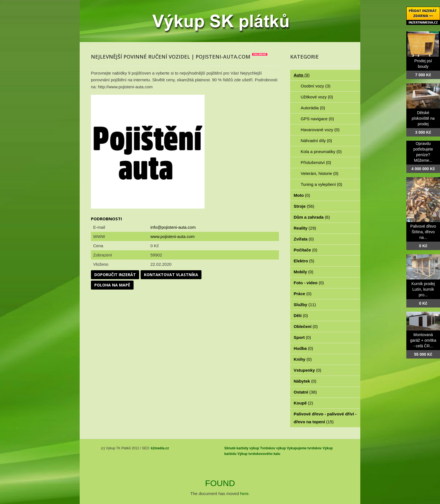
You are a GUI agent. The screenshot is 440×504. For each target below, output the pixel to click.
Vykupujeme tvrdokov (304, 448)
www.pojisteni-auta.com (173, 236)
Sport (302, 337)
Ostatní (305, 392)
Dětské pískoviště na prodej (423, 118)
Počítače (306, 250)
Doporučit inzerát (115, 275)
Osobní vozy (316, 86)
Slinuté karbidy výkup (242, 448)
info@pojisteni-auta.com (173, 227)
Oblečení (306, 326)
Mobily (304, 272)
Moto (302, 195)
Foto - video (309, 283)
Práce (303, 294)
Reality (305, 228)
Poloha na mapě (112, 285)
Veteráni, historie (320, 173)
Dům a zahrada (312, 217)
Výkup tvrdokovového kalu (259, 454)
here (244, 493)
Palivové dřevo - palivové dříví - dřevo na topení (325, 418)
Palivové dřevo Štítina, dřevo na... (423, 232)
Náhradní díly (317, 141)
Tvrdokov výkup (273, 448)
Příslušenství (316, 162)
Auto (302, 75)
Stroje (304, 206)
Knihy (303, 359)
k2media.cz (160, 448)
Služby (305, 305)
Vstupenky (308, 370)
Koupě (303, 403)
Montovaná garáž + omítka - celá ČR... (423, 340)
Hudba (303, 348)
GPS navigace (317, 119)
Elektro (304, 261)
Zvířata (304, 239)
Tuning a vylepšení (322, 184)
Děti (301, 315)
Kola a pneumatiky (321, 152)
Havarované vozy (320, 130)
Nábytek (305, 381)
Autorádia (313, 108)
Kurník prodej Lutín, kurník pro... (423, 289)
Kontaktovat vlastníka (171, 275)
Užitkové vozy (317, 97)
